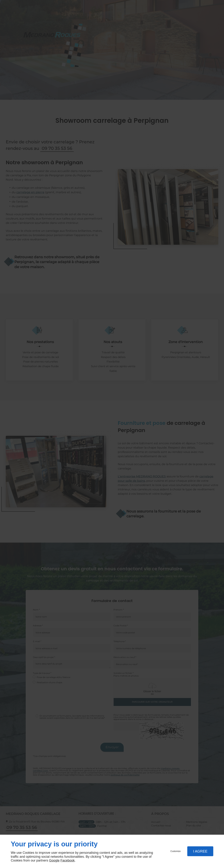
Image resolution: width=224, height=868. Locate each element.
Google (54, 860)
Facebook (68, 860)
